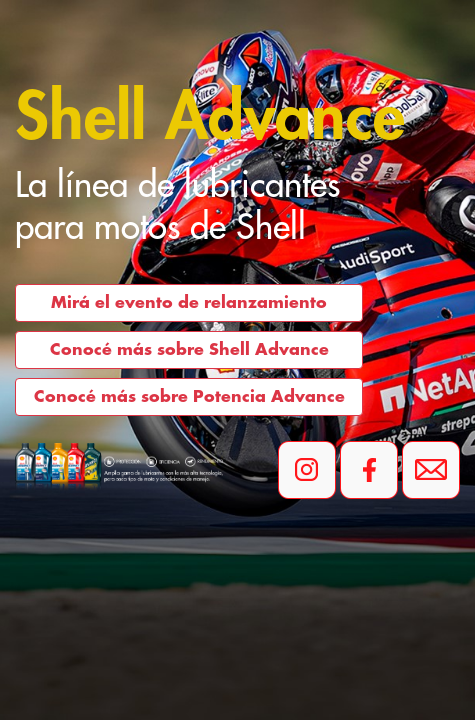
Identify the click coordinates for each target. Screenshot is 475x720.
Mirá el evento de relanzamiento (189, 303)
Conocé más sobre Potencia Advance (189, 397)
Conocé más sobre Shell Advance (189, 350)
